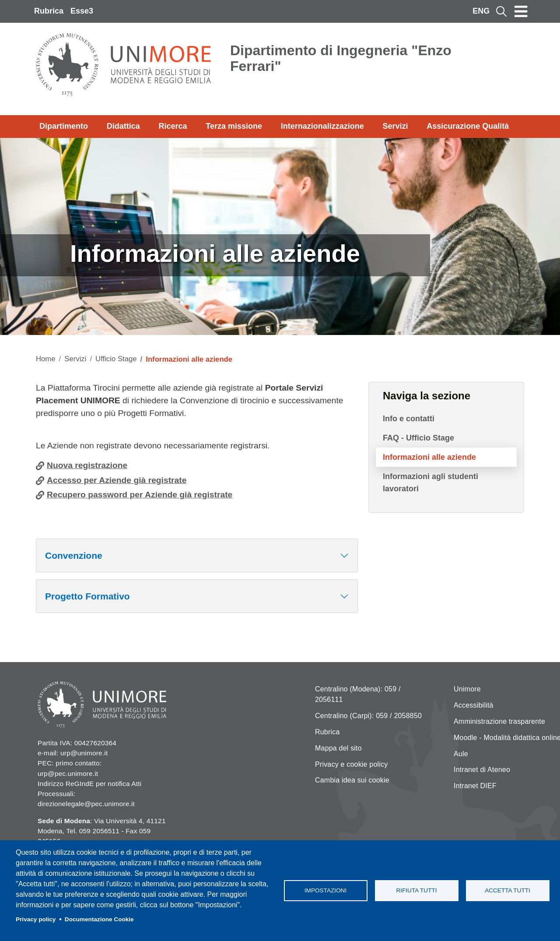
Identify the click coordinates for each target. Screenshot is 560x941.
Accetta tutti (507, 890)
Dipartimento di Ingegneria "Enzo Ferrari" (341, 58)
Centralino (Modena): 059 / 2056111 (358, 694)
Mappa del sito (338, 748)
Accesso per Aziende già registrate (117, 480)
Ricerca (173, 126)
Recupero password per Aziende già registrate (140, 495)
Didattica (123, 126)
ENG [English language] (481, 11)
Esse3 (82, 11)
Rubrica (49, 11)
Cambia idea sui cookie (352, 780)
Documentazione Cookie (99, 919)
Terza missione (234, 126)
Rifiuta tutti (416, 890)
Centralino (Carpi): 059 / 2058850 (368, 716)
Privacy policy (36, 919)
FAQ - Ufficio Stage (418, 438)
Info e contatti (409, 419)
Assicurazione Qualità (468, 126)
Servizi (395, 126)
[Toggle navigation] (521, 11)
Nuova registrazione (87, 465)
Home (46, 359)
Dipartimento (64, 126)
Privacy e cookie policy (351, 764)
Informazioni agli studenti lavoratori (430, 483)
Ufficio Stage (116, 359)
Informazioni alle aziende (429, 457)
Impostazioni (325, 890)
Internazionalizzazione (322, 126)
